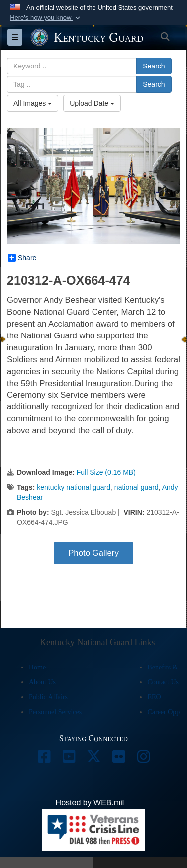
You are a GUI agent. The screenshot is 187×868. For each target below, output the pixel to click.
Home (37, 667)
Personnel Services (55, 712)
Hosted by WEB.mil (90, 803)
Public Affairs (48, 697)
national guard (137, 487)
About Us (42, 682)
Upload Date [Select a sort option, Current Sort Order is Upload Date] (92, 103)
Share (22, 258)
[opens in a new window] (44, 759)
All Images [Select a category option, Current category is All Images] (33, 103)
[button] (46, 18)
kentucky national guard (74, 487)
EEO (154, 697)
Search (154, 66)
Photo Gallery (93, 553)
